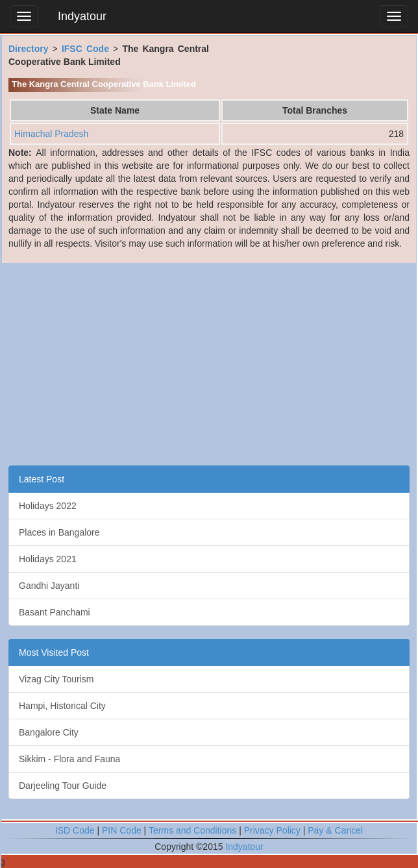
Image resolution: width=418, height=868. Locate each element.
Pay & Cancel (335, 830)
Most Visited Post (54, 652)
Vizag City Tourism (56, 679)
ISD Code (75, 830)
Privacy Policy (272, 830)
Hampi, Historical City (62, 706)
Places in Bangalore (59, 532)
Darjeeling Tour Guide (63, 786)
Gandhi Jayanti (49, 586)
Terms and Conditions (192, 830)
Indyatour (82, 16)
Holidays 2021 (48, 559)
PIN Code (122, 830)
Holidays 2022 (48, 506)
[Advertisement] (209, 362)
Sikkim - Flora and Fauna (69, 759)
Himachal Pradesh (51, 134)
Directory (28, 49)
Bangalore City (49, 732)
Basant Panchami (55, 612)
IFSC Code (85, 49)
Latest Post (42, 479)
